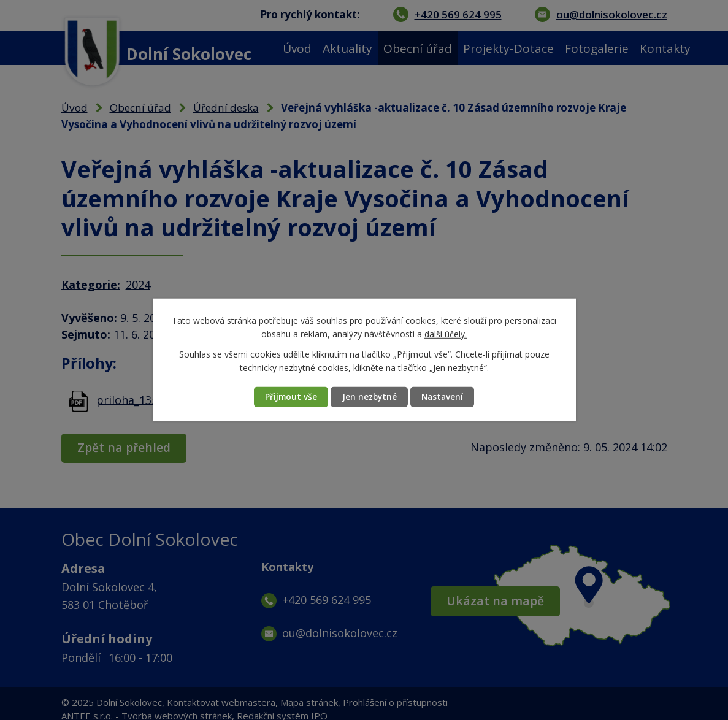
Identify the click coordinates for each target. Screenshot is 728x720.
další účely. (446, 334)
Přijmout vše (286, 397)
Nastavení (447, 397)
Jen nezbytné (369, 397)
